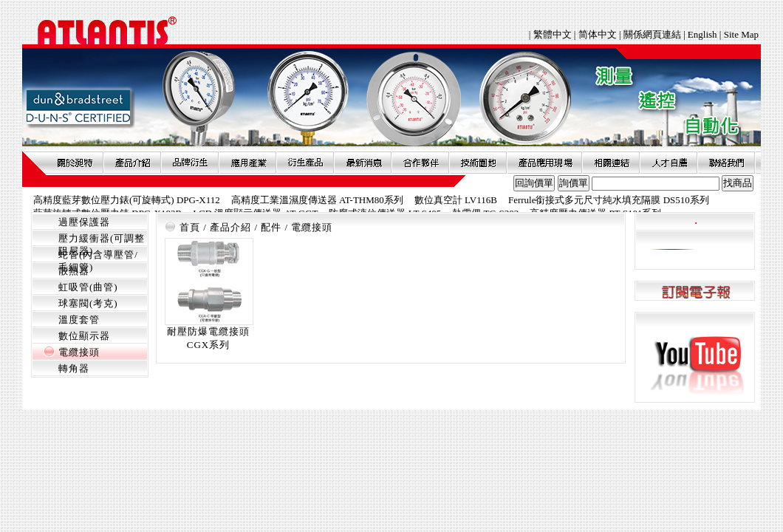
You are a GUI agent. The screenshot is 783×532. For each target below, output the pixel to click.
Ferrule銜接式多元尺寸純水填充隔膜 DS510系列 (609, 200)
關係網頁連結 (652, 34)
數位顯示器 (84, 336)
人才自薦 (669, 163)
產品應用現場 (544, 163)
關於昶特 (75, 163)
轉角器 (74, 368)
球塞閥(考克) (88, 303)
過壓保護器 (84, 222)
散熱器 (74, 271)
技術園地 (478, 163)
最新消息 (363, 163)
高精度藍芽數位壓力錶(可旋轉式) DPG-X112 (127, 200)
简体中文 (598, 34)
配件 (271, 227)
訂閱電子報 (695, 291)
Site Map (741, 34)
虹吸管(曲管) (88, 287)
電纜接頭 (79, 352)
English (702, 34)
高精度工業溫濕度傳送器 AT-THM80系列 (317, 200)
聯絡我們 (726, 163)
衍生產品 (305, 163)
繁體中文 (554, 34)
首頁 (190, 227)
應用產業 (247, 163)
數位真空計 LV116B (456, 200)
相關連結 (611, 163)
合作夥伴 (420, 163)
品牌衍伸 (190, 163)
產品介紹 (132, 163)
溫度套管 (79, 320)
